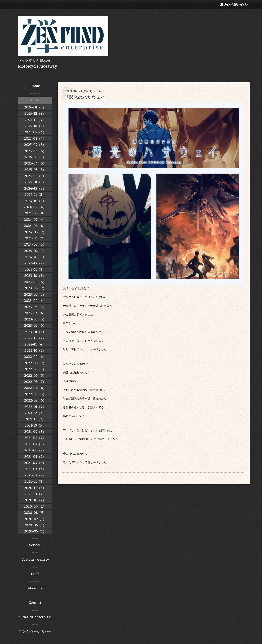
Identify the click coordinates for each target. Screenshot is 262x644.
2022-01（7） (35, 407)
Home (35, 86)
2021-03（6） (35, 469)
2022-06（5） (35, 376)
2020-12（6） (35, 488)
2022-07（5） (35, 369)
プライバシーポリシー (35, 631)
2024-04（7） (35, 238)
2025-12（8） (35, 113)
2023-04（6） (35, 313)
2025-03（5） (35, 170)
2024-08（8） (35, 213)
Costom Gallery (35, 559)
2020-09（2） (35, 506)
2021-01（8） (35, 481)
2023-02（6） (35, 325)
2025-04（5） (35, 163)
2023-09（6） (35, 282)
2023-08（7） (35, 288)
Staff (35, 574)
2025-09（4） (35, 132)
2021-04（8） (35, 463)
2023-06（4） (35, 301)
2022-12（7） (35, 338)
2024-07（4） (35, 220)
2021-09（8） (35, 432)
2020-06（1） (35, 525)
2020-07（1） (35, 519)
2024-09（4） (35, 207)
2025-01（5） (35, 182)
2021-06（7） (35, 450)
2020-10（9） (35, 500)
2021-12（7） (35, 413)
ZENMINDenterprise (35, 617)
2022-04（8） (35, 388)
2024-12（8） (35, 188)
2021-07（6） (35, 444)
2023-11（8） (35, 269)
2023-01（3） (35, 332)
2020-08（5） (35, 513)
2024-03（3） (35, 244)
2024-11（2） (35, 195)
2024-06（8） (35, 226)
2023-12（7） (35, 263)
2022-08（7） (35, 363)
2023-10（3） (35, 276)
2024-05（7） (35, 232)
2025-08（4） (35, 138)
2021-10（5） (35, 425)
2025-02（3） (35, 176)
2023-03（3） (35, 319)
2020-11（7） (35, 494)
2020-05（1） (35, 531)
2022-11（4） (35, 344)
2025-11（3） (35, 120)
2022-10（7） (35, 350)
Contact (35, 603)
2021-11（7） (35, 419)
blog (35, 100)
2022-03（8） (35, 394)
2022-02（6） (35, 400)
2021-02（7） (35, 475)
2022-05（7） (35, 382)
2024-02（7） (35, 251)
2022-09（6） (35, 357)
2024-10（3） (35, 201)
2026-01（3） (35, 107)
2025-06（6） (35, 151)
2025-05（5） (35, 157)
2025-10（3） (35, 126)
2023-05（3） (35, 307)
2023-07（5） (35, 294)
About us (35, 588)
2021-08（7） (35, 438)
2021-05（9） (35, 457)
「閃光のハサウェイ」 (87, 97)
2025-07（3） (35, 145)
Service (35, 545)
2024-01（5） (35, 257)
